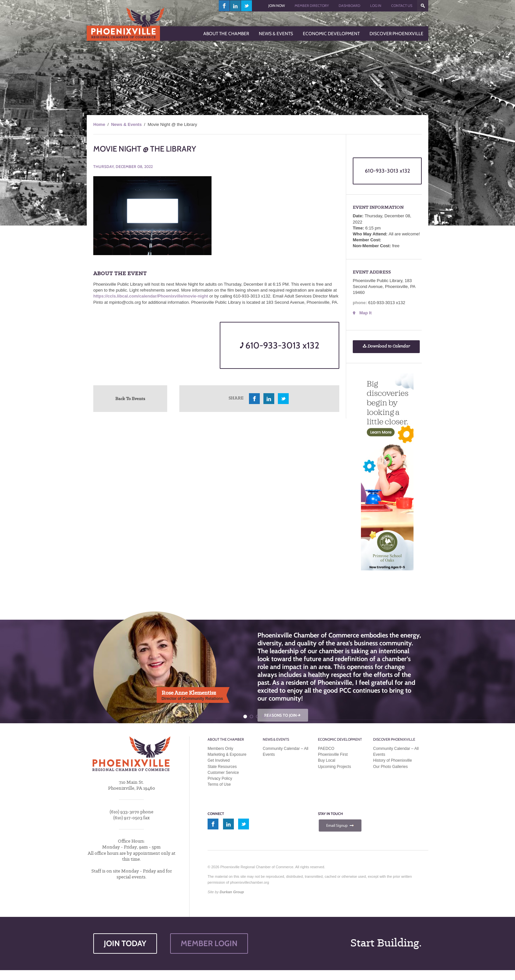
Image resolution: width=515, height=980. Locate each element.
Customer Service (223, 773)
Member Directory (312, 6)
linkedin (235, 6)
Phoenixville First (333, 754)
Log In (376, 6)
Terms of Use (219, 784)
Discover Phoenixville (394, 739)
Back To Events (130, 398)
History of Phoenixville (392, 760)
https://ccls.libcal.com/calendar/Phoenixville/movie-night (151, 296)
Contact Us (402, 6)
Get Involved (219, 760)
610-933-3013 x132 (280, 345)
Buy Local (327, 760)
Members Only (220, 749)
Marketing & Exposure (227, 754)
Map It (366, 313)
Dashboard (349, 6)
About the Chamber (226, 739)
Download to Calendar (386, 346)
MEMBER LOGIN (209, 943)
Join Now (277, 6)
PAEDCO (326, 749)
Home (99, 124)
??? (423, 6)
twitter (246, 6)
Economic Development (340, 739)
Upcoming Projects (335, 767)
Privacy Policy (220, 778)
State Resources (222, 767)
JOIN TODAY (125, 943)
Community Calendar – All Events (286, 752)
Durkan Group (232, 892)
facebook (224, 6)
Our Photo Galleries (390, 767)
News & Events (126, 124)
